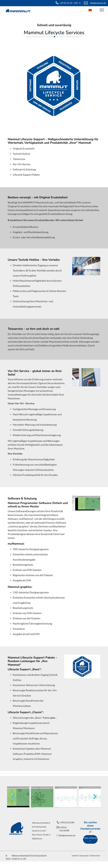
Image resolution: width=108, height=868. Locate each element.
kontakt (75, 856)
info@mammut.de (67, 835)
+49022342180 (67, 822)
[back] (13, 797)
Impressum (84, 856)
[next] (95, 797)
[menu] (102, 10)
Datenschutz (95, 856)
